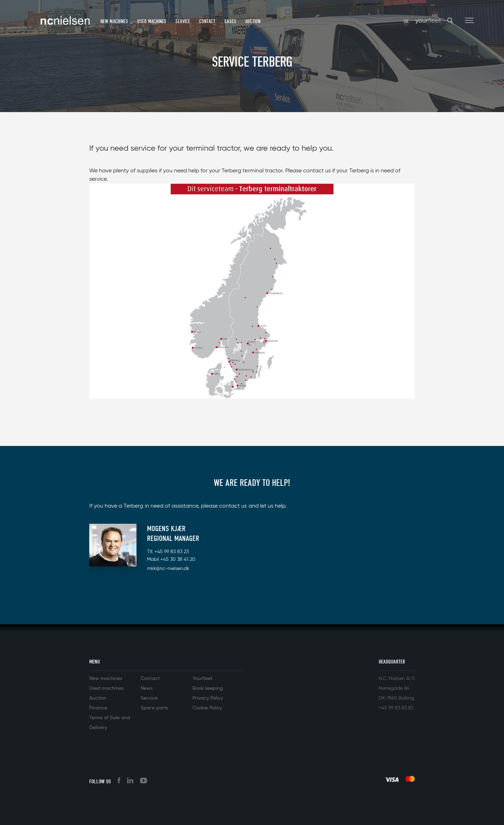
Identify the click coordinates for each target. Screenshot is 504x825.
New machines (114, 21)
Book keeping (208, 688)
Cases (230, 21)
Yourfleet (202, 679)
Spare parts (154, 708)
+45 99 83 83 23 (171, 552)
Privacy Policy (208, 698)
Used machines (152, 21)
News (147, 688)
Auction (253, 21)
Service (183, 21)
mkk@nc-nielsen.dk (168, 569)
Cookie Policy (207, 708)
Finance (98, 708)
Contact (207, 21)
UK (406, 21)
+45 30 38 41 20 (178, 559)
